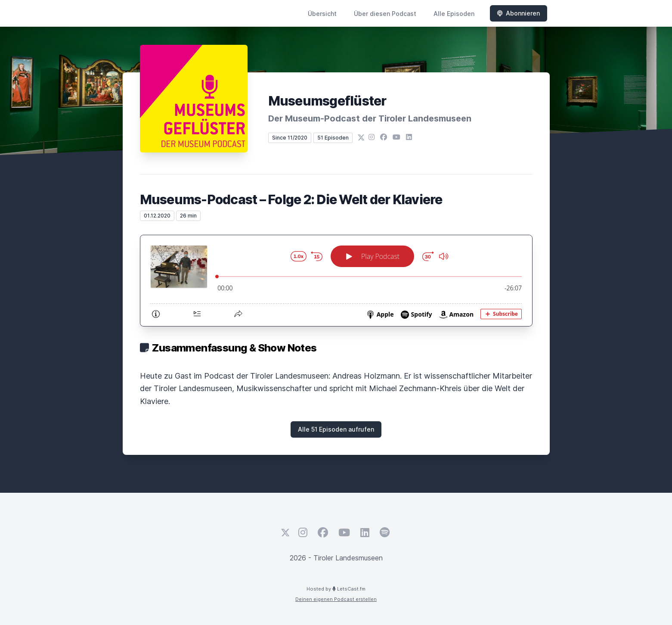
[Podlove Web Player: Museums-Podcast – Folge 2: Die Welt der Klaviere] (336, 281)
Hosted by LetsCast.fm (336, 589)
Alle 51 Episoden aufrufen (336, 429)
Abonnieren (519, 13)
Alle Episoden (454, 14)
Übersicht (322, 14)
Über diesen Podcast (385, 14)
